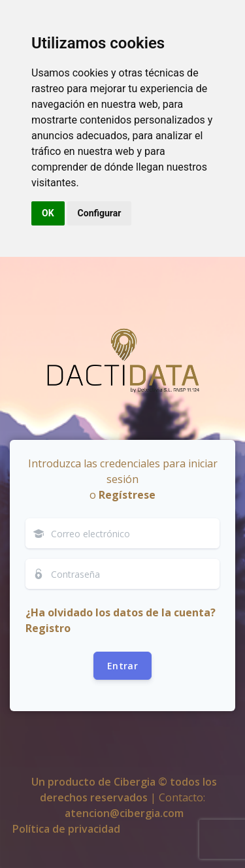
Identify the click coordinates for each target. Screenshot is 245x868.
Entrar (122, 666)
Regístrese (127, 495)
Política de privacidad (66, 829)
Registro (48, 628)
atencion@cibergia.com (124, 813)
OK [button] (48, 213)
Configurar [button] (100, 213)
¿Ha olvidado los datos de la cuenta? (121, 612)
